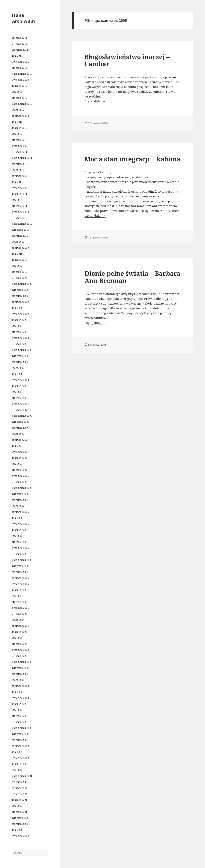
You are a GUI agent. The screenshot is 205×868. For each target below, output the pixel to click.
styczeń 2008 (20, 398)
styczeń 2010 (20, 272)
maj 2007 (17, 446)
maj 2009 (17, 308)
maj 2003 (17, 692)
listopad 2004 (20, 614)
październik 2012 (22, 104)
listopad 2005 (20, 554)
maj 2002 (17, 752)
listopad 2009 (20, 278)
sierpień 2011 (20, 164)
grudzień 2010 (20, 212)
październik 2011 (22, 158)
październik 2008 (22, 350)
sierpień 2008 (20, 362)
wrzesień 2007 (21, 422)
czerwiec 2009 (20, 302)
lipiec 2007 (18, 434)
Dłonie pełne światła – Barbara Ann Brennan (132, 277)
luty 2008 (17, 392)
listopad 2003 (20, 656)
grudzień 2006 (20, 476)
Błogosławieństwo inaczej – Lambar (127, 60)
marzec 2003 (20, 704)
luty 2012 (17, 134)
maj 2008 (17, 374)
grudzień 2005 (20, 548)
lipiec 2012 (18, 110)
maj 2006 (17, 518)
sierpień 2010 (20, 236)
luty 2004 (17, 638)
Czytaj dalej (95, 101)
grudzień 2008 (20, 338)
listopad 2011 (20, 152)
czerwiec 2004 (20, 626)
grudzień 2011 (20, 146)
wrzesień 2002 (21, 734)
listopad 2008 (20, 344)
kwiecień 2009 (20, 314)
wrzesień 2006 (21, 494)
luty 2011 (17, 200)
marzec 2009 (20, 320)
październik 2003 (22, 662)
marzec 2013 (20, 86)
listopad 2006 (20, 482)
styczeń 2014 (20, 68)
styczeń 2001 (20, 812)
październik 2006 (22, 488)
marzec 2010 (20, 260)
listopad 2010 (20, 218)
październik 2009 (22, 284)
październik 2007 (22, 416)
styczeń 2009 (20, 332)
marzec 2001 (20, 800)
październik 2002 (22, 728)
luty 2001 (17, 806)
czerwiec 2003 (20, 686)
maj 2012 (17, 122)
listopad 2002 (20, 722)
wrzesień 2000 (21, 818)
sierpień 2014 (20, 50)
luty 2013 (17, 92)
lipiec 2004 (18, 620)
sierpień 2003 (20, 674)
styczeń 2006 (20, 542)
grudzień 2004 (20, 608)
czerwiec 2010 (20, 248)
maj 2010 (17, 254)
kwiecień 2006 (20, 524)
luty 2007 (17, 464)
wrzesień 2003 (21, 668)
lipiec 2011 (18, 170)
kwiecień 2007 (20, 452)
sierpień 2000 (20, 824)
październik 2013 (22, 74)
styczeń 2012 (20, 140)
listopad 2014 (20, 44)
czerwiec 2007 (20, 440)
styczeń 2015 (20, 38)
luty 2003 (17, 710)
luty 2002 (17, 770)
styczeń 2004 (20, 644)
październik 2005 (22, 560)
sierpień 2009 (20, 296)
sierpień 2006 (20, 500)
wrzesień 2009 (21, 290)
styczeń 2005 (20, 602)
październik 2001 (22, 776)
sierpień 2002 (20, 740)
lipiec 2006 (18, 506)
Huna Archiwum (23, 18)
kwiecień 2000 (20, 836)
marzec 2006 (20, 530)
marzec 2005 (20, 590)
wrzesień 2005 (21, 566)
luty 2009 (17, 326)
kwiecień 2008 (20, 380)
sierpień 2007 (20, 428)
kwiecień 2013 (20, 80)
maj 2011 (17, 182)
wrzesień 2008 (21, 356)
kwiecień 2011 (20, 188)
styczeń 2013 (20, 98)
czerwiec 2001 (20, 788)
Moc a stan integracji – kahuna (132, 159)
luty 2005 (17, 596)
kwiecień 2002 (20, 758)
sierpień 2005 (20, 572)
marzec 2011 (20, 194)
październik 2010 (22, 224)
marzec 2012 (20, 128)
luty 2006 (17, 536)
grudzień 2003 (20, 650)
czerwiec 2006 (20, 512)
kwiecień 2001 (20, 794)
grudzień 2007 (20, 404)
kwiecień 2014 (20, 62)
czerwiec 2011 (20, 176)
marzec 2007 (20, 458)
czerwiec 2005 (20, 578)
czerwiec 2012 (20, 116)
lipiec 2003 (18, 680)
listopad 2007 (20, 410)
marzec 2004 (20, 632)
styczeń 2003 (20, 716)
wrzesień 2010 (21, 230)
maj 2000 (17, 830)
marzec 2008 (20, 386)
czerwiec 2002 (20, 746)
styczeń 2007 (20, 470)
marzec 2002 (20, 764)
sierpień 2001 (20, 782)
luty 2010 (17, 266)
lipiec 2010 (18, 242)
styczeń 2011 (20, 206)
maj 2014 (17, 56)
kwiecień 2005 (20, 584)
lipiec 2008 (18, 368)
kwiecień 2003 (20, 698)
